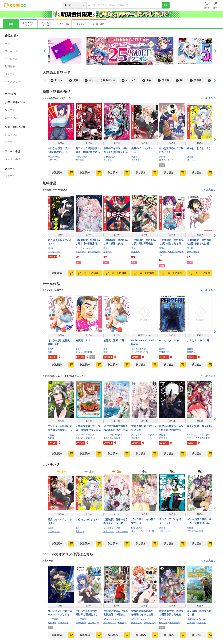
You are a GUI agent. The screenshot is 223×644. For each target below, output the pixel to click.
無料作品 (10, 66)
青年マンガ (11, 118)
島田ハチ (80, 438)
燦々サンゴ (136, 531)
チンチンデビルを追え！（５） (170, 521)
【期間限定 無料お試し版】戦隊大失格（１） (116, 242)
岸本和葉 (199, 531)
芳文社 (134, 248)
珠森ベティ (81, 252)
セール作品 (11, 59)
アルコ (79, 352)
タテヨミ (10, 74)
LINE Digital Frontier (197, 619)
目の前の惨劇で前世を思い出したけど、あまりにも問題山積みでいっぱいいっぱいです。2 (116, 428)
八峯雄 (51, 438)
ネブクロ (163, 438)
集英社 (79, 349)
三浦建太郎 (164, 352)
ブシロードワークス (85, 435)
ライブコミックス (84, 248)
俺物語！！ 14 (83, 340)
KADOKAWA (54, 157)
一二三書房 (53, 619)
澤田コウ (191, 160)
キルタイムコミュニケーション (200, 435)
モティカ (191, 438)
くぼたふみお (165, 531)
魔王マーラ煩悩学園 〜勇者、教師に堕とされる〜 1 (88, 150)
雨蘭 (50, 352)
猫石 (116, 438)
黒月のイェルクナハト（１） (60, 242)
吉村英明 (80, 160)
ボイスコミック (14, 82)
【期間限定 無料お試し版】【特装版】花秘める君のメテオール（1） (88, 242)
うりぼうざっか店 (140, 352)
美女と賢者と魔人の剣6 (200, 426)
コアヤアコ (53, 160)
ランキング (11, 51)
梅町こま (163, 623)
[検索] (166, 5)
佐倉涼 (89, 438)
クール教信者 (193, 252)
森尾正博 (135, 252)
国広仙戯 (174, 623)
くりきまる (63, 623)
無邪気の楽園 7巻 (114, 340)
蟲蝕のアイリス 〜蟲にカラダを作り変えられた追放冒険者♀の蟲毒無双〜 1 (117, 150)
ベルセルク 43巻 (169, 340)
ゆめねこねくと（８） (199, 148)
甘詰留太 (191, 352)
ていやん (108, 160)
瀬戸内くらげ (110, 623)
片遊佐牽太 (202, 438)
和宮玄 (121, 623)
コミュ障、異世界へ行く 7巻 (199, 613)
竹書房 (51, 435)
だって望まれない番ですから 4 (143, 521)
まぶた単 (108, 438)
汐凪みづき (136, 623)
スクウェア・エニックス (143, 435)
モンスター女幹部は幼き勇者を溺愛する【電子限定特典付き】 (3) (60, 428)
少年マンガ (11, 110)
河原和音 (88, 352)
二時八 (190, 531)
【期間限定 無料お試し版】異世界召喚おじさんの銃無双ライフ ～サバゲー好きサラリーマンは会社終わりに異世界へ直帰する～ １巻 (144, 242)
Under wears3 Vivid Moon (143, 342)
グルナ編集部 (94, 252)
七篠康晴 (52, 623)
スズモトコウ (138, 160)
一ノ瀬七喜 (149, 531)
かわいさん (149, 623)
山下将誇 (191, 623)
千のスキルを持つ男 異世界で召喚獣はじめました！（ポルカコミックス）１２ (88, 613)
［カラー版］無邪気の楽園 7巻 (60, 342)
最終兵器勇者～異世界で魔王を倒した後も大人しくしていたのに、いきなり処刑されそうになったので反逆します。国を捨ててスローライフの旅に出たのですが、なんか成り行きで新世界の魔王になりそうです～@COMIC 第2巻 (172, 613)
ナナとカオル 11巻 (198, 340)
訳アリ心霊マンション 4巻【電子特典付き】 (172, 428)
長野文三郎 (81, 623)
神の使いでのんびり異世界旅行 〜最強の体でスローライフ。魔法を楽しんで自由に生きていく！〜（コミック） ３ (116, 613)
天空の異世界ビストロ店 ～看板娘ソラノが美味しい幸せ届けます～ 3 (88, 428)
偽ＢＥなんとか (166, 160)
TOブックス (165, 619)
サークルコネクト (140, 349)
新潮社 (162, 435)
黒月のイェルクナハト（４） (143, 150)
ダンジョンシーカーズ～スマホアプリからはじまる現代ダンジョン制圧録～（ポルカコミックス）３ (60, 613)
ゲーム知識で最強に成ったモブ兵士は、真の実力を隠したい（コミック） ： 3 (199, 521)
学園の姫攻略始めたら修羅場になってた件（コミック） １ (143, 613)
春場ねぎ (108, 252)
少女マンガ (11, 135)
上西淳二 (92, 623)
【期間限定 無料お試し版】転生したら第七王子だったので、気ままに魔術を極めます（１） (171, 242)
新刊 (7, 44)
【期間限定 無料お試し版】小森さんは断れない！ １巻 (199, 242)
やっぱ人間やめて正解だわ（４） (171, 150)
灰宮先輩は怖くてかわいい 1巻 (143, 428)
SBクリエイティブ (112, 619)
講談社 (134, 157)
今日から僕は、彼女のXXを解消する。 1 (60, 150)
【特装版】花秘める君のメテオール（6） (116, 521)
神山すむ (135, 438)
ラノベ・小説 (13, 159)
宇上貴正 (201, 623)
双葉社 (190, 528)
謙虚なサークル (177, 252)
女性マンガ (11, 142)
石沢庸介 (163, 252)
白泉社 (51, 349)
